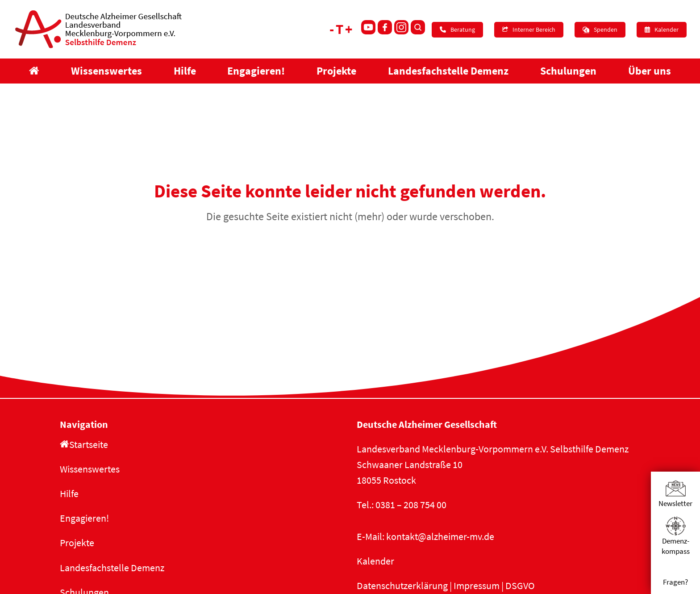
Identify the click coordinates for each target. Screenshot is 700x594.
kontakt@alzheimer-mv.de (440, 536)
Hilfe (69, 494)
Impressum (477, 586)
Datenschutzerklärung (402, 586)
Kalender (375, 561)
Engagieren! (84, 518)
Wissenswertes (90, 469)
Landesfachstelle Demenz (112, 568)
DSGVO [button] (520, 586)
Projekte (77, 543)
